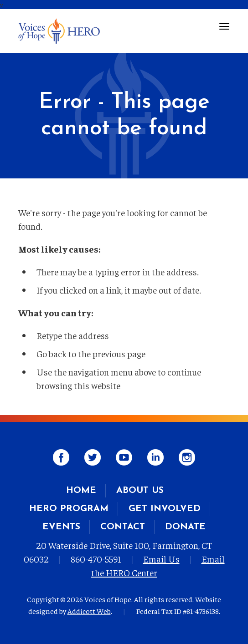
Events (61, 527)
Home (81, 491)
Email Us (161, 559)
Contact (123, 527)
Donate (185, 527)
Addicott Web (89, 611)
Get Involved (165, 509)
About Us (140, 491)
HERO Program (69, 509)
